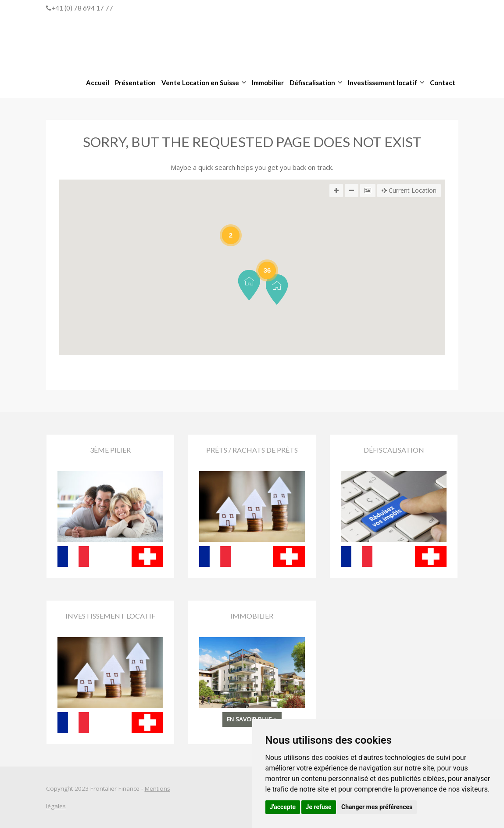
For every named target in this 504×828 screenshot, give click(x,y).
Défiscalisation (312, 83)
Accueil (98, 83)
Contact (443, 83)
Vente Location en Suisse (200, 83)
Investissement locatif (382, 83)
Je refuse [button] (319, 807)
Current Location (409, 191)
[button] (249, 285)
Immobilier (268, 83)
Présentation (135, 83)
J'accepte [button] (283, 807)
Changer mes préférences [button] (377, 807)
